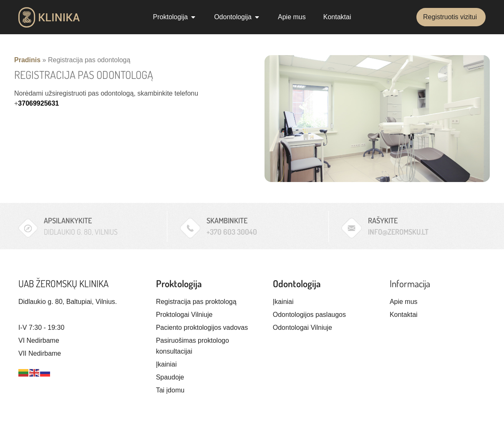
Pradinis (27, 60)
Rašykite (383, 220)
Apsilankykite (68, 220)
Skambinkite (227, 220)
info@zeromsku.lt (398, 232)
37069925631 (38, 103)
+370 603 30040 (232, 232)
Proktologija (179, 283)
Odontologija (297, 283)
